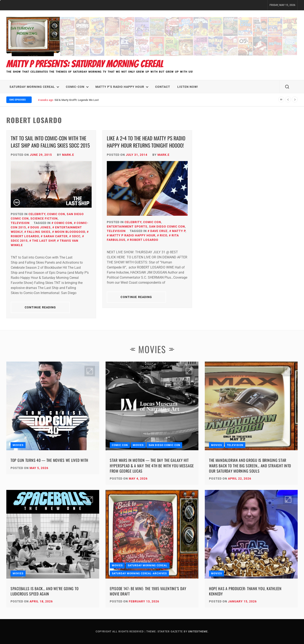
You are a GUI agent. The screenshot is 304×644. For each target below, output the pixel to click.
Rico (164, 235)
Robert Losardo (144, 240)
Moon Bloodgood (70, 232)
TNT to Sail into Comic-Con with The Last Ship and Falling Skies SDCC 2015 (50, 142)
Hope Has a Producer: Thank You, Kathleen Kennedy (245, 591)
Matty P (179, 231)
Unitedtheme (198, 632)
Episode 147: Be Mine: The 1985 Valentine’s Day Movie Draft (148, 591)
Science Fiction (44, 218)
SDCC (76, 236)
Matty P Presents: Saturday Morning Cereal (85, 64)
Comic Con (56, 214)
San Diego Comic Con (167, 226)
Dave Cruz (159, 231)
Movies (18, 445)
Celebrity (37, 214)
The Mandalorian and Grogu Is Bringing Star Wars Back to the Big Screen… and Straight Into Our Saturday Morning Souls (250, 465)
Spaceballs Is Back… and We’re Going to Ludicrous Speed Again (45, 591)
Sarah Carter (56, 236)
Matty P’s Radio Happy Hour (122, 87)
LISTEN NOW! (188, 87)
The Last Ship (44, 241)
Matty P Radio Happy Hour (132, 235)
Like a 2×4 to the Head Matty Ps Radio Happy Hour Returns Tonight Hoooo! (146, 142)
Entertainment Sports (127, 226)
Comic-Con (77, 87)
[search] (287, 87)
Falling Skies (39, 232)
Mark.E (68, 155)
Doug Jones (41, 227)
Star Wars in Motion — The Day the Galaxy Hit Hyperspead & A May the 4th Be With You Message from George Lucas (152, 465)
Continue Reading (40, 307)
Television (20, 223)
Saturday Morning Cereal (34, 87)
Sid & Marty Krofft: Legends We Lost (77, 100)
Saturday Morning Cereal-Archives (139, 573)
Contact (163, 87)
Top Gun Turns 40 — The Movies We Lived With (49, 460)
